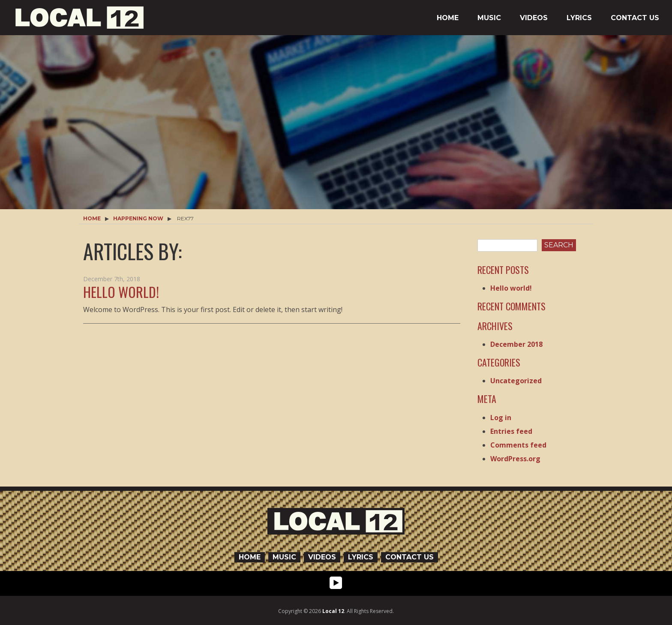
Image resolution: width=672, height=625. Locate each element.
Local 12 (333, 611)
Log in (501, 418)
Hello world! (121, 292)
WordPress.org (515, 459)
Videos (534, 18)
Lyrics (579, 18)
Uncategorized (516, 381)
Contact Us (635, 18)
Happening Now (138, 218)
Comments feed (518, 445)
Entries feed (511, 431)
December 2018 (516, 344)
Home (448, 18)
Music (489, 18)
